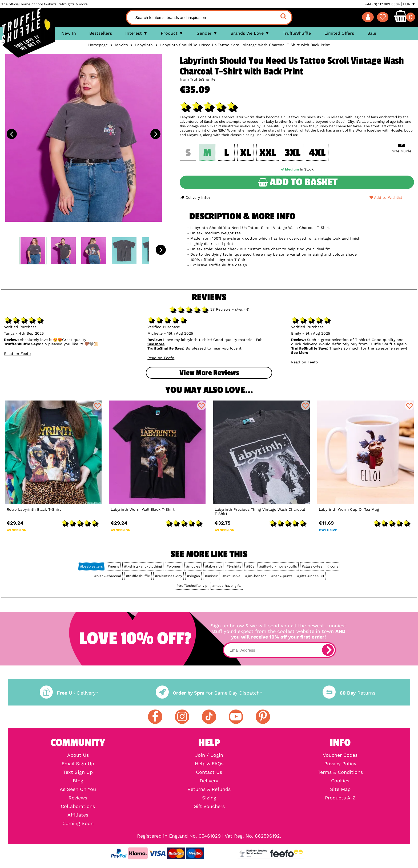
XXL (268, 153)
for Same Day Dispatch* (209, 693)
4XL (317, 153)
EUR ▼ (409, 4)
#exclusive (232, 576)
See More (156, 344)
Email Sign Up (78, 764)
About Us (78, 755)
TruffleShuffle (297, 33)
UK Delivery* (69, 693)
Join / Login (209, 755)
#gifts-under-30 (311, 576)
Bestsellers (101, 33)
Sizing (209, 798)
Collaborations (78, 806)
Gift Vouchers (209, 806)
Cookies (340, 781)
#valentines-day (168, 576)
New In (69, 33)
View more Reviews (209, 373)
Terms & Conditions (340, 772)
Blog (78, 781)
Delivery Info (195, 197)
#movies (193, 566)
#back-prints (282, 576)
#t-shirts (234, 566)
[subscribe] (328, 650)
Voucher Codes (340, 755)
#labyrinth (213, 566)
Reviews (78, 798)
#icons (333, 566)
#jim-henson (256, 576)
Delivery (209, 781)
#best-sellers (91, 566)
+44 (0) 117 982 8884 (382, 4)
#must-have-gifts (227, 586)
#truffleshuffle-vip (192, 586)
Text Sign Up (78, 772)
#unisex (211, 576)
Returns (349, 693)
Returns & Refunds (209, 789)
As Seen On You (78, 789)
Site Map (340, 789)
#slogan (193, 576)
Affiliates (78, 815)
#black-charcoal (108, 576)
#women (174, 566)
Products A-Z (340, 798)
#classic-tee (312, 566)
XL (246, 153)
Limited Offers (339, 33)
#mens (113, 566)
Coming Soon (78, 823)
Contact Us (209, 772)
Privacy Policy (340, 764)
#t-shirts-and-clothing (143, 566)
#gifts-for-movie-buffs (278, 566)
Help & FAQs (209, 764)
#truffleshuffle (138, 576)
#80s (250, 566)
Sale (372, 33)
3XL (293, 153)
